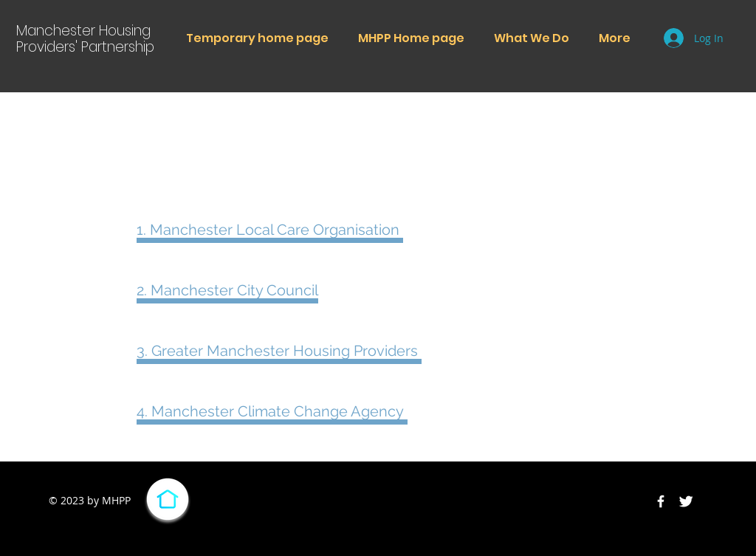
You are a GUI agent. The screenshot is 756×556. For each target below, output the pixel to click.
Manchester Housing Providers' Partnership (85, 39)
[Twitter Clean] (686, 501)
